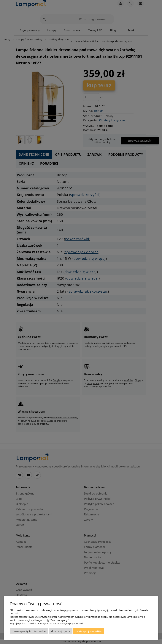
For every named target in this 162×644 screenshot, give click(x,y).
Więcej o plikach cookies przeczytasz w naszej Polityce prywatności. (47, 623)
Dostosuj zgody (61, 631)
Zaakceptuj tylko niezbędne (29, 631)
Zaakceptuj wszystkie (89, 631)
